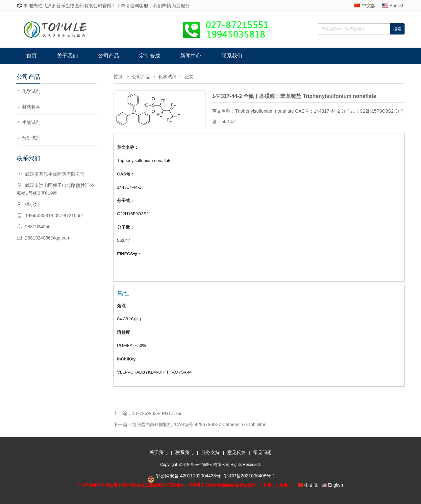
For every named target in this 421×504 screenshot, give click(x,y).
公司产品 (109, 56)
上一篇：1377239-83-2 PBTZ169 (147, 413)
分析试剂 (31, 138)
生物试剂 (31, 122)
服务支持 (210, 452)
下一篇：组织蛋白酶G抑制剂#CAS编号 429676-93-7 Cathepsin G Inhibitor (189, 424)
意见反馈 (236, 452)
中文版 (369, 6)
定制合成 (150, 56)
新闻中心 (191, 56)
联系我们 (232, 56)
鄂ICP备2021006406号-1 (250, 476)
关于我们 (67, 56)
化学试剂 (31, 91)
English (397, 6)
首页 (32, 56)
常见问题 (262, 452)
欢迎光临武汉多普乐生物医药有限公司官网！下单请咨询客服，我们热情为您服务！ (109, 6)
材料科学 (31, 107)
